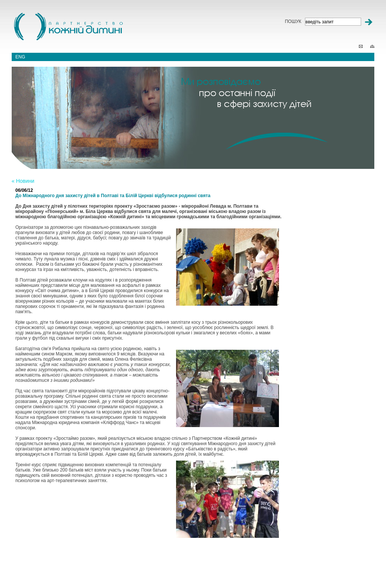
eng (20, 57)
